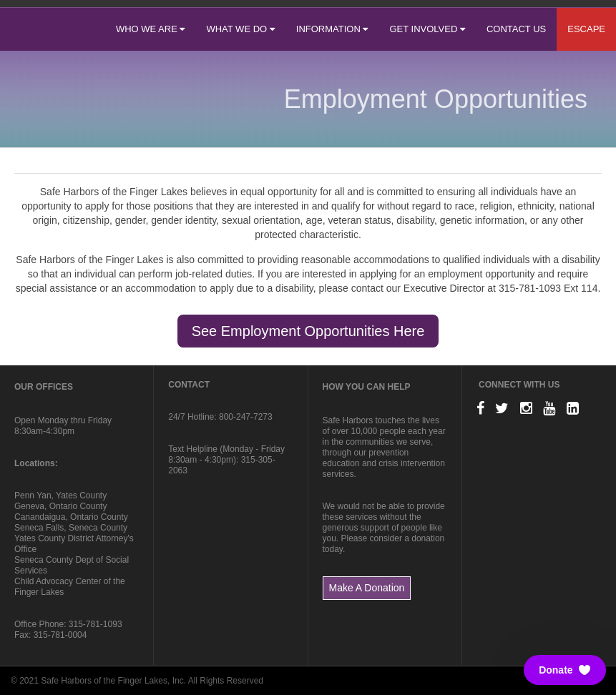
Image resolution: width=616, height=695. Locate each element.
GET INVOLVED (427, 29)
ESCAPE (586, 29)
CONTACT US (516, 29)
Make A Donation (367, 588)
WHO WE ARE (151, 29)
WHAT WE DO (240, 29)
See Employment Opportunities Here (308, 331)
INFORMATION (332, 29)
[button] (565, 670)
